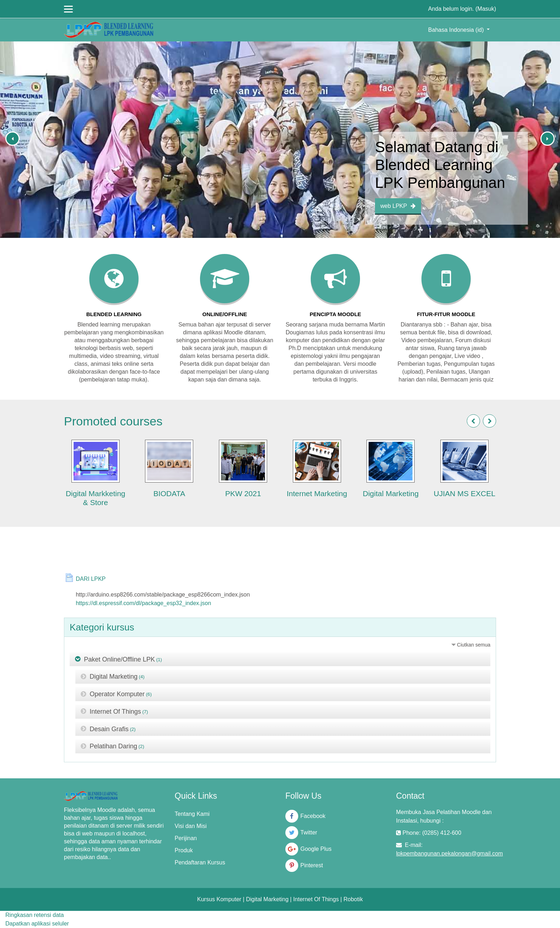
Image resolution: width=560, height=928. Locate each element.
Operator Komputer (117, 694)
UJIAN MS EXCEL (464, 493)
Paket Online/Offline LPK (119, 659)
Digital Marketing (391, 493)
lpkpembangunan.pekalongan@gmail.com (449, 854)
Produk (184, 850)
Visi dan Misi (191, 826)
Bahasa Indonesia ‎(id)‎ (457, 30)
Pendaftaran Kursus (200, 862)
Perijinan (186, 838)
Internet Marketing (317, 493)
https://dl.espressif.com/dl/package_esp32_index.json (143, 603)
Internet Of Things (115, 712)
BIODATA (169, 493)
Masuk (486, 9)
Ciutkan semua (474, 645)
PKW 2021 (243, 493)
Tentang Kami (192, 814)
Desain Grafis (109, 729)
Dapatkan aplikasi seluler (37, 924)
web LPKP (398, 206)
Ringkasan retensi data (35, 915)
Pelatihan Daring (113, 746)
